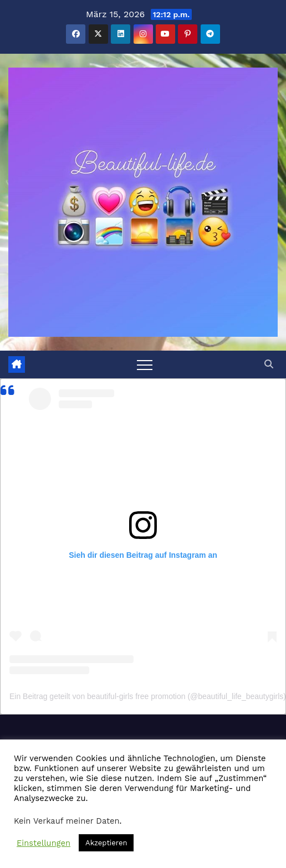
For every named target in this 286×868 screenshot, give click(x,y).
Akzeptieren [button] (106, 843)
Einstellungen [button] (44, 843)
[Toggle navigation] (145, 364)
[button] (269, 364)
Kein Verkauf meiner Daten (67, 821)
